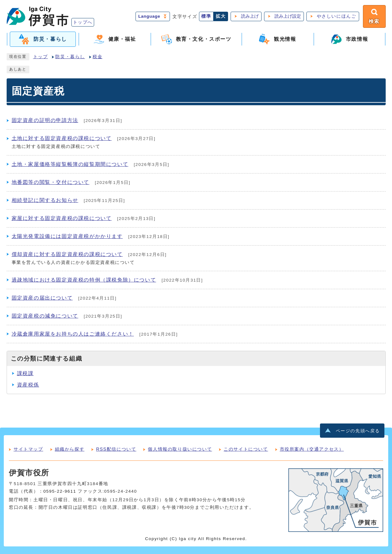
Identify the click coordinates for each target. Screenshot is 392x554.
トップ (41, 57)
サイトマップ (28, 449)
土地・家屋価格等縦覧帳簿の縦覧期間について (70, 164)
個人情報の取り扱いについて (180, 449)
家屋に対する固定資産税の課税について (62, 218)
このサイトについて (246, 449)
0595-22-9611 (60, 491)
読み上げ (250, 16)
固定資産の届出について (42, 298)
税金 (97, 57)
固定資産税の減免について (45, 316)
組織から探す (70, 449)
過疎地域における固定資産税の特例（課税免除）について (84, 280)
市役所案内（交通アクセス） (312, 449)
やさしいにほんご (337, 16)
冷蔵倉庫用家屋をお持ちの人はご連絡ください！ (73, 334)
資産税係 (28, 385)
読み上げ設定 (288, 16)
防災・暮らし (70, 57)
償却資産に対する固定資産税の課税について (67, 254)
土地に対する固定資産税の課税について (62, 138)
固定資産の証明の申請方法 (45, 120)
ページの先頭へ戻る (358, 431)
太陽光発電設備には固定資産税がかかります (67, 236)
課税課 (25, 373)
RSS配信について (116, 449)
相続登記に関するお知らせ (45, 200)
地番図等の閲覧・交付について (51, 182)
